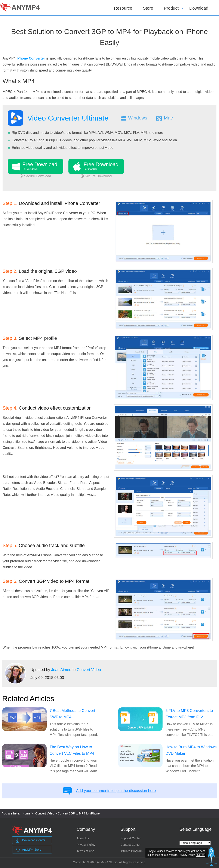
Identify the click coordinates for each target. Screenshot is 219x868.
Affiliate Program (131, 851)
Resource (123, 8)
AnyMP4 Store (28, 850)
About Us (83, 838)
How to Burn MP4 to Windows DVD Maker (191, 750)
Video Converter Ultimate (68, 118)
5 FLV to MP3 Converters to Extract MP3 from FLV (189, 714)
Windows (138, 118)
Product (171, 7)
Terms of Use (85, 851)
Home (26, 813)
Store (148, 8)
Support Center (131, 838)
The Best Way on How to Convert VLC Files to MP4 (72, 750)
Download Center (30, 841)
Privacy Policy (86, 845)
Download (199, 8)
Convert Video (89, 670)
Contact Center (130, 845)
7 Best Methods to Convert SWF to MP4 (72, 714)
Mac (168, 118)
